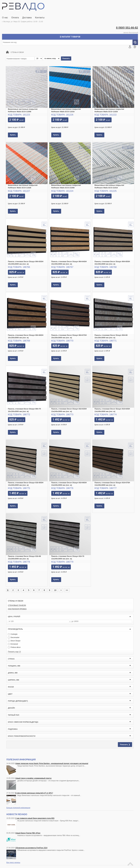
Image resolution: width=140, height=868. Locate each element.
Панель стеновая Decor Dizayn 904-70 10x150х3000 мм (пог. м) (24, 410)
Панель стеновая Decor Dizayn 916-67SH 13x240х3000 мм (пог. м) (112, 484)
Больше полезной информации (18, 808)
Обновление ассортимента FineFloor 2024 (31, 848)
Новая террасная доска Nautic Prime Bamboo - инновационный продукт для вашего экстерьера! (52, 763)
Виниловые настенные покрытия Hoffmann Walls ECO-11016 (66, 110)
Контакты (40, 18)
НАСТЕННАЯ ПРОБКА (17, 609)
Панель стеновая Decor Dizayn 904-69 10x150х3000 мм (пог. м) (111, 336)
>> (67, 590)
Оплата (15, 18)
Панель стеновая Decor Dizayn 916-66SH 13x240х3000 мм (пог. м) (69, 484)
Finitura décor (14, 647)
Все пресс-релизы (13, 863)
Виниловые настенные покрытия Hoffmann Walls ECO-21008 (66, 186)
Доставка (27, 18)
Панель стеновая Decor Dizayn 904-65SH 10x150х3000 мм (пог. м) (112, 263)
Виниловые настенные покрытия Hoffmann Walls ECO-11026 (23, 186)
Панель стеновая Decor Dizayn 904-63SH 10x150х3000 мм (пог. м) (26, 263)
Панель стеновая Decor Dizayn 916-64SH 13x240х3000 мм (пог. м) (112, 410)
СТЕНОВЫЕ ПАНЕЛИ (17, 605)
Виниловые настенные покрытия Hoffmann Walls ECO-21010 (109, 186)
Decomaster (14, 637)
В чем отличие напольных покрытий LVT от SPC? (34, 793)
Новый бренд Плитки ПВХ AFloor (28, 833)
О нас (5, 18)
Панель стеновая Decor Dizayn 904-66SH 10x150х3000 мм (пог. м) (26, 336)
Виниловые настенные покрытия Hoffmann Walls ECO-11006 (23, 110)
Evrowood (13, 644)
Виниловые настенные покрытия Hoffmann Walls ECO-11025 (109, 110)
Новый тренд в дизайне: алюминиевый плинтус (33, 778)
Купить (13, 135)
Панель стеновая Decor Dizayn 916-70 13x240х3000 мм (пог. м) (68, 557)
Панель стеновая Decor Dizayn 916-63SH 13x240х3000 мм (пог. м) (69, 410)
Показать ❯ (125, 745)
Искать (136, 42)
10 (55, 590)
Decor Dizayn (14, 641)
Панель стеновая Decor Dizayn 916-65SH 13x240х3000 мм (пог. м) (26, 484)
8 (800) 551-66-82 (127, 28)
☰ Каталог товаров (70, 37)
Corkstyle (13, 634)
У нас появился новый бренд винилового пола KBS (35, 818)
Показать (66, 58)
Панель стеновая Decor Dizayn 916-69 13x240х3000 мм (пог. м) (24, 557)
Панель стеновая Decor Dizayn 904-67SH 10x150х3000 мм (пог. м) (69, 336)
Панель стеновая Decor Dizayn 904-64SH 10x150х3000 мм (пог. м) (69, 263)
